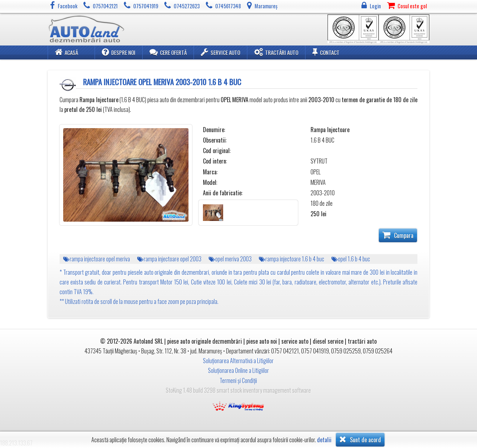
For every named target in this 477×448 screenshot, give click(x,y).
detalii (324, 440)
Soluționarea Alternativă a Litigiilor (238, 361)
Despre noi (119, 52)
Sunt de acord (360, 439)
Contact (326, 52)
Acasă (66, 52)
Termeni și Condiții (238, 380)
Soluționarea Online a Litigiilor (238, 370)
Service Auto (220, 52)
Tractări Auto (276, 52)
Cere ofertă (168, 52)
